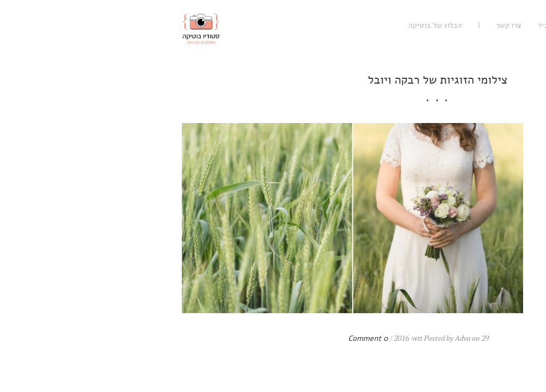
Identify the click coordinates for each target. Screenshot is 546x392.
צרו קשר (344, 25)
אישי (448, 25)
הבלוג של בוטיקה (270, 25)
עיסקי (481, 25)
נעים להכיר (390, 25)
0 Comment (203, 338)
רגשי (513, 25)
